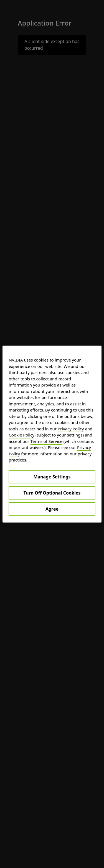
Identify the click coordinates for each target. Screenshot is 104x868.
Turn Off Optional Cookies (52, 493)
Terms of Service (46, 441)
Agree (52, 509)
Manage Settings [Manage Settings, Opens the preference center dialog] (52, 476)
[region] (52, 434)
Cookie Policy (21, 435)
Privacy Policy (71, 428)
